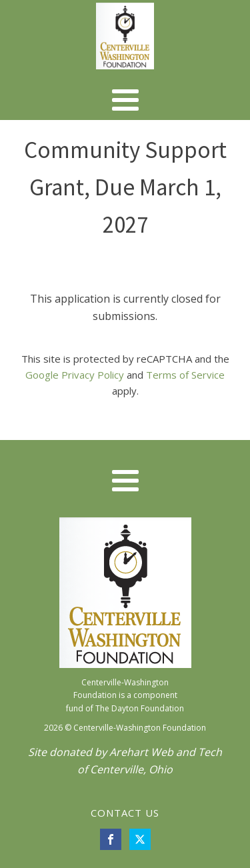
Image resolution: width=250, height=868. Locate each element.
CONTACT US (125, 813)
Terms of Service (185, 375)
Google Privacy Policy (75, 375)
